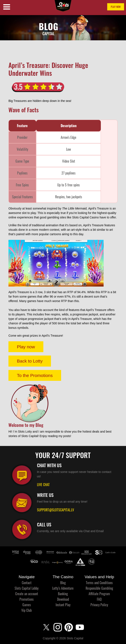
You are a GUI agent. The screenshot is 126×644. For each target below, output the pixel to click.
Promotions (27, 599)
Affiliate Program (99, 594)
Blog (63, 583)
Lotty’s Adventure (63, 588)
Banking (63, 594)
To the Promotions (35, 375)
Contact (27, 583)
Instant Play (63, 605)
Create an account (27, 594)
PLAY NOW (116, 7)
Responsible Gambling (99, 588)
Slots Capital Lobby (27, 588)
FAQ (99, 599)
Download (63, 599)
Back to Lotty (30, 361)
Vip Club (27, 610)
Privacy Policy (99, 605)
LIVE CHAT (43, 485)
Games (27, 605)
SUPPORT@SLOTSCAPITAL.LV (55, 510)
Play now (26, 347)
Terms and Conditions (99, 583)
